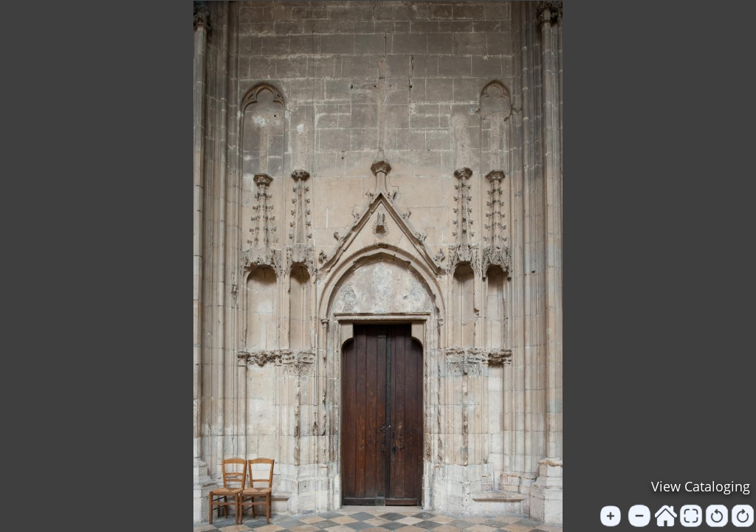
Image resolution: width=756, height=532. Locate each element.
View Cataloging (701, 486)
